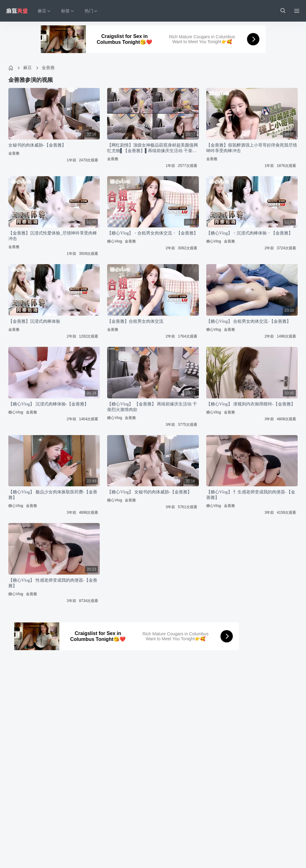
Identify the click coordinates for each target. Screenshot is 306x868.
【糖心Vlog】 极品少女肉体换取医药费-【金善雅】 (53, 495)
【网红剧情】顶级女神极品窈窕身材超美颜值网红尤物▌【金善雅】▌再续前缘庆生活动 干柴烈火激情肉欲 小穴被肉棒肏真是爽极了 (153, 148)
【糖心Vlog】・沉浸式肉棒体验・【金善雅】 (249, 233)
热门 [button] (91, 11)
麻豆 (27, 68)
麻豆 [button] (44, 11)
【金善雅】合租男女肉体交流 (135, 321)
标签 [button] (68, 11)
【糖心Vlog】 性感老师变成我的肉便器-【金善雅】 (53, 583)
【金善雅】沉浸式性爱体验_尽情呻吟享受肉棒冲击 (53, 236)
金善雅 (48, 68)
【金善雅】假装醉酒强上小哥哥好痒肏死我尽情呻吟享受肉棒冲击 (252, 148)
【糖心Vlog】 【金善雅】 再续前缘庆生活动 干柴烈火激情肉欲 (152, 407)
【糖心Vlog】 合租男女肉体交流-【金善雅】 (249, 321)
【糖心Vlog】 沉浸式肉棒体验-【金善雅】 (48, 404)
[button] (283, 11)
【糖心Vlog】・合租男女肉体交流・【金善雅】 (153, 233)
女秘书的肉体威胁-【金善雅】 (37, 145)
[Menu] (297, 11)
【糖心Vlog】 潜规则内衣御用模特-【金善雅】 (251, 404)
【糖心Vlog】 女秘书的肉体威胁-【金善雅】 (149, 492)
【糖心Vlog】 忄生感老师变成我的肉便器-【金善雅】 (251, 495)
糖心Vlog (115, 241)
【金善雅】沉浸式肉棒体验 (34, 321)
